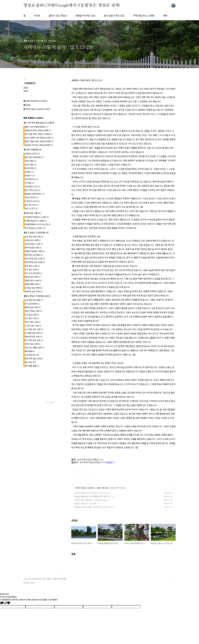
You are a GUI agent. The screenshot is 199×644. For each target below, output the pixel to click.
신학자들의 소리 (32, 186)
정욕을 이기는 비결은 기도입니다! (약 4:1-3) (93, 507)
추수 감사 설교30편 (33, 273)
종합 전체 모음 (103, 488)
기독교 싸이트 (31, 197)
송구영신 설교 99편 (33, 288)
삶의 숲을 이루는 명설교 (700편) (38, 134)
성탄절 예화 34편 (33, 284)
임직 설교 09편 (32, 315)
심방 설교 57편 (32, 318)
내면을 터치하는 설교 (85, 15)
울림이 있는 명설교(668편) (36, 127)
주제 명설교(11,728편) (144, 15)
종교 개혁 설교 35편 (34, 340)
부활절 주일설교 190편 (35, 251)
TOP (173, 580)
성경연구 (29, 172)
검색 (167, 6)
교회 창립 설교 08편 (34, 300)
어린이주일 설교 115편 (35, 258)
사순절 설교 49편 (33, 240)
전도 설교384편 (32, 304)
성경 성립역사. (32, 179)
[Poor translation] (7, 603)
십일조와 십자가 (32, 154)
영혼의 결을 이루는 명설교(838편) (39, 141)
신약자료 (29, 183)
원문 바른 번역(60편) (34, 157)
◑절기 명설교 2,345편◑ (36, 233)
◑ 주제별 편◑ (32, 366)
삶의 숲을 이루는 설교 (114, 15)
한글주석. (30, 175)
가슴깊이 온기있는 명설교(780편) (39, 145)
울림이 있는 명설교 (58, 15)
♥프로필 (27, 105)
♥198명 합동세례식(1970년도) (35, 101)
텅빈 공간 (30, 362)
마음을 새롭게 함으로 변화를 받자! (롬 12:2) (93, 496)
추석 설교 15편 (32, 269)
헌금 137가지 (31, 208)
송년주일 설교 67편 (33, 291)
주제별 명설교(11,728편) (36, 221)
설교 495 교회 (31, 205)
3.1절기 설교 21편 (33, 326)
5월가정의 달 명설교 (34, 255)
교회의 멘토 (31, 161)
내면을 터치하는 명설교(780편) (38, 130)
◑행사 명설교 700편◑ (85, 488)
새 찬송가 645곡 (32, 201)
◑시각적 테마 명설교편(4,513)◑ (39, 123)
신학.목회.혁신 (32, 355)
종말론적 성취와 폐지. (34, 194)
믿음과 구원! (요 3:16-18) (85, 503)
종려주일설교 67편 (33, 248)
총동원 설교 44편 (33, 307)
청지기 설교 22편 (33, 322)
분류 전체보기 (33, 118)
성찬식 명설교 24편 (33, 311)
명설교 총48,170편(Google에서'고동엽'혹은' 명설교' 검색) (72, 5)
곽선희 (37, 15)
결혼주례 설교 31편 (33, 337)
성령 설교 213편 (32, 266)
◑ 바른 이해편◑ (33, 150)
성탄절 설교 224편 (33, 280)
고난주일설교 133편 (34, 244)
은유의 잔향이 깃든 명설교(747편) (39, 138)
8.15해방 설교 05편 (34, 333)
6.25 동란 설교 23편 (34, 329)
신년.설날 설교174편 (34, 237)
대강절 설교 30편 (33, 277)
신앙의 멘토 (31, 165)
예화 (165, 15)
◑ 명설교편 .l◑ (32, 213)
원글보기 (110, 462)
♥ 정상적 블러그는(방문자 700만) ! (37, 109)
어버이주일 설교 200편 (35, 262)
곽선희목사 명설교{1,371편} (37, 217)
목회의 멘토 (31, 168)
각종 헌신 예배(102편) (35, 348)
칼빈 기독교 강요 (32, 190)
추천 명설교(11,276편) (35, 228)
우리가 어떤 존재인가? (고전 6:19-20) (90, 500)
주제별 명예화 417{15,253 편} (38, 224)
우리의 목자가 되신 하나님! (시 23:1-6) (91, 493)
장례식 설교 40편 (33, 344)
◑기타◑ (30, 351)
